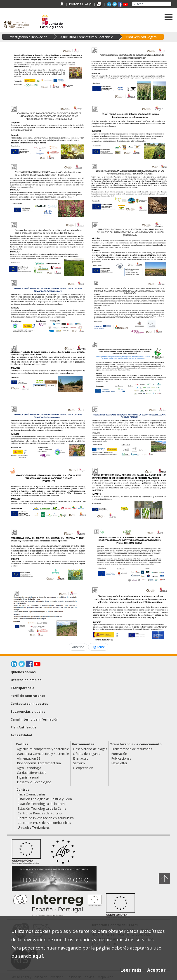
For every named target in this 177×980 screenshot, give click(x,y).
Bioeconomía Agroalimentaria (39, 763)
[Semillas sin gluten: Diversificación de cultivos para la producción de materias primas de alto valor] (129, 74)
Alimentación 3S (29, 758)
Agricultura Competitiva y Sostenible (87, 37)
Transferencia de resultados (132, 749)
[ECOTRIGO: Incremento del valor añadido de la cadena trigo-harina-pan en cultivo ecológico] (129, 132)
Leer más (131, 970)
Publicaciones (121, 758)
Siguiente (98, 647)
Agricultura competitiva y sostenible (43, 749)
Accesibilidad (21, 735)
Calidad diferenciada (32, 773)
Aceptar (156, 970)
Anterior (78, 647)
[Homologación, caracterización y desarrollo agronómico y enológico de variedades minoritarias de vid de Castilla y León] (48, 614)
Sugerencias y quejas (28, 711)
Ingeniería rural (28, 777)
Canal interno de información (34, 719)
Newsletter (119, 763)
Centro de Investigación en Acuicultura (46, 818)
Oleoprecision (83, 768)
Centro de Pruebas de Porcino (40, 813)
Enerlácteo (81, 758)
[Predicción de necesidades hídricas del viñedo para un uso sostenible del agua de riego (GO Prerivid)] (129, 433)
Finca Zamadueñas (32, 794)
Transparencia (22, 688)
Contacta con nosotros (29, 704)
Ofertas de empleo (26, 680)
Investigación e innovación (28, 37)
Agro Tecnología (29, 768)
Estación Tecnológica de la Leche (42, 804)
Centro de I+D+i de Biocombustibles (44, 823)
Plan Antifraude (24, 727)
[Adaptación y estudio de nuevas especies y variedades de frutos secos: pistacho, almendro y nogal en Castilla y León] (48, 371)
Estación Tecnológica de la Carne (42, 808)
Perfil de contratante (28, 696)
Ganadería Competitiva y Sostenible (43, 754)
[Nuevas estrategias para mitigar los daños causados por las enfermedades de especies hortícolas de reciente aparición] (129, 494)
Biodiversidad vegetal (142, 37)
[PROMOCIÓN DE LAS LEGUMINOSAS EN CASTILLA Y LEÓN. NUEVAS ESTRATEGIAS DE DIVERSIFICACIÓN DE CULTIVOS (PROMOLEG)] (48, 494)
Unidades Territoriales (34, 827)
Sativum (79, 763)
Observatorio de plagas (90, 749)
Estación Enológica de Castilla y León (45, 799)
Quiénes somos (23, 672)
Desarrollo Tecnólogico (34, 782)
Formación (119, 754)
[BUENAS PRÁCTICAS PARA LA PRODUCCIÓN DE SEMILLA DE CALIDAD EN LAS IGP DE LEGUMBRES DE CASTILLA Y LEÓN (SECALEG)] (129, 189)
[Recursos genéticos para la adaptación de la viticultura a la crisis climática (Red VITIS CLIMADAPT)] (48, 306)
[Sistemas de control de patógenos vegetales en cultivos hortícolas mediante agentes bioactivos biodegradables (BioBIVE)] (129, 556)
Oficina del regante (87, 754)
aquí (38, 956)
